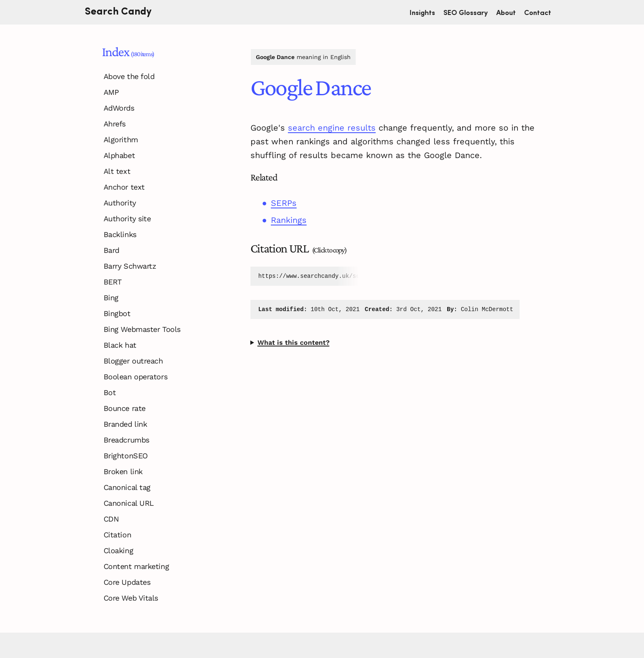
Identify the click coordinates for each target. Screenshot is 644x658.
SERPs (284, 203)
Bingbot (117, 313)
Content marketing (136, 566)
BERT (113, 282)
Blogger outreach (133, 361)
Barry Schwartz (130, 266)
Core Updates (127, 582)
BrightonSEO (126, 456)
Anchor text (124, 187)
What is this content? (294, 343)
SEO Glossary (469, 12)
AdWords (119, 108)
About (510, 12)
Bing (111, 298)
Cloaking (118, 550)
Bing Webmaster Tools (142, 329)
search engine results (332, 128)
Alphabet (119, 155)
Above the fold (129, 76)
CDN (111, 519)
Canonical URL (129, 503)
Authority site (127, 219)
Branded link (125, 424)
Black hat (120, 345)
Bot (110, 392)
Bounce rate (125, 408)
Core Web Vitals (131, 598)
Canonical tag (127, 487)
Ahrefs (115, 124)
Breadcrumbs (126, 440)
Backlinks (120, 234)
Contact (541, 12)
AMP (111, 92)
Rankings (289, 220)
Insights (426, 12)
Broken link (123, 471)
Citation (117, 535)
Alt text (117, 171)
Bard (111, 250)
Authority (120, 203)
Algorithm (121, 140)
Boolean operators (135, 377)
